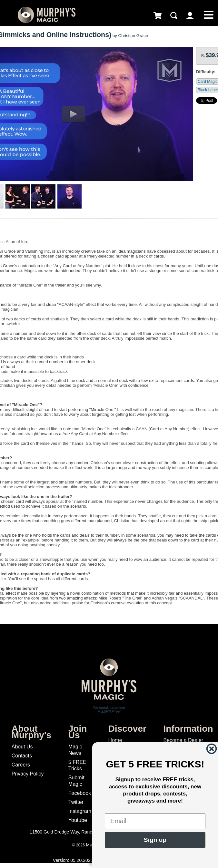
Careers (21, 765)
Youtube (78, 820)
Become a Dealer (183, 740)
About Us (22, 747)
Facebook (80, 793)
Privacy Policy (28, 774)
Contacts (22, 756)
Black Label (208, 90)
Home (115, 740)
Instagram (80, 811)
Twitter (76, 802)
